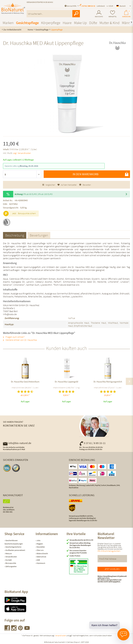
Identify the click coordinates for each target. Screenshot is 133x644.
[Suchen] (76, 14)
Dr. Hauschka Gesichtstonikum (25, 382)
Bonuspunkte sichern (27, 213)
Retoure (8, 553)
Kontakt (8, 560)
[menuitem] (99, 14)
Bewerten (85, 185)
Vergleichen (49, 185)
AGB (38, 560)
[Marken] (8, 23)
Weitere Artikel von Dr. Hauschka (20, 340)
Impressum (41, 563)
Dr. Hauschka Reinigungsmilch (108, 382)
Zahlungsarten (11, 566)
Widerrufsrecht (42, 553)
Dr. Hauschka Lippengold (66, 382)
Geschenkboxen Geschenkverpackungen (14, 542)
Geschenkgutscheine (13, 547)
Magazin (40, 544)
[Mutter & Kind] (110, 23)
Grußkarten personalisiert (15, 550)
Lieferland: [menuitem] (101, 6)
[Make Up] (80, 23)
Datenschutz (41, 557)
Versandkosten (11, 557)
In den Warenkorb (101, 174)
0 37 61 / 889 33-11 (88, 6)
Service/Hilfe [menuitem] (71, 6)
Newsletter (41, 547)
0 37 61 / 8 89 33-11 (92, 443)
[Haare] (67, 23)
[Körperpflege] (51, 23)
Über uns (40, 550)
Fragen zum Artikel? (14, 337)
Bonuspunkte (11, 563)
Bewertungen (39, 235)
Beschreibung (15, 235)
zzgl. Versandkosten (22, 153)
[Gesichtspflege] (27, 23)
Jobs (38, 540)
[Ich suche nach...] (53, 14)
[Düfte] (93, 23)
